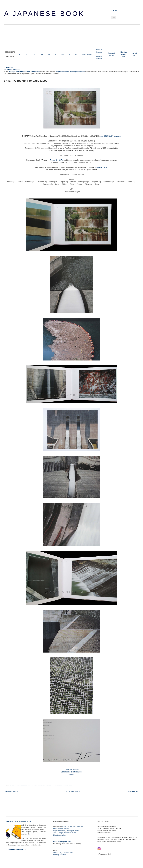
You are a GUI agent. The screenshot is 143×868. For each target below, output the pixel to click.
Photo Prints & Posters (61, 828)
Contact (63, 855)
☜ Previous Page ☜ (11, 791)
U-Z (77, 54)
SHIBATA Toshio (101, 167)
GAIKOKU (24, 785)
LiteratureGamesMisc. (124, 54)
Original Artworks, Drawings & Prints (66, 831)
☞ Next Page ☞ (133, 791)
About (135, 53)
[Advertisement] (56, 36)
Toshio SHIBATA (56, 160)
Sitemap (56, 855)
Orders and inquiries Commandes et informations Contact (71, 772)
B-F (26, 54)
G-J (34, 54)
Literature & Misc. (59, 835)
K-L (42, 54)
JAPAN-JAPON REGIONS (36, 785)
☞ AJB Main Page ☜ (73, 791)
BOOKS (17, 785)
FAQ (135, 55)
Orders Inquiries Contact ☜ (16, 849)
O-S (62, 54)
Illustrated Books (70, 833)
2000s (12, 785)
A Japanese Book (44, 14)
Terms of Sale (68, 853)
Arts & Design (87, 54)
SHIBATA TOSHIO (62, 785)
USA (70, 785)
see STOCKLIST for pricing (111, 136)
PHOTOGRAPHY (50, 785)
